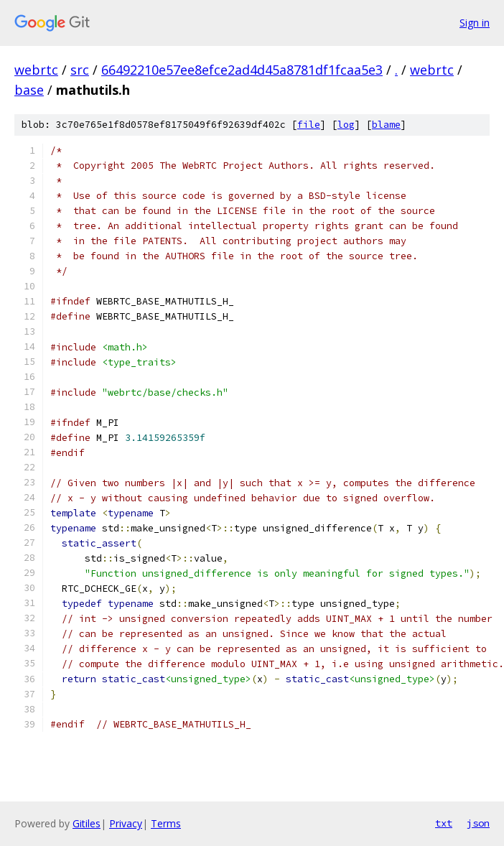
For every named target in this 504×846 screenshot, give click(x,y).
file (309, 125)
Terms (166, 823)
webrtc (36, 70)
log (346, 125)
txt (444, 823)
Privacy (126, 823)
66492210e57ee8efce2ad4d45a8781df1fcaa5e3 (242, 70)
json (478, 823)
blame (386, 125)
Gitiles (87, 823)
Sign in (475, 23)
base (29, 90)
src (80, 70)
